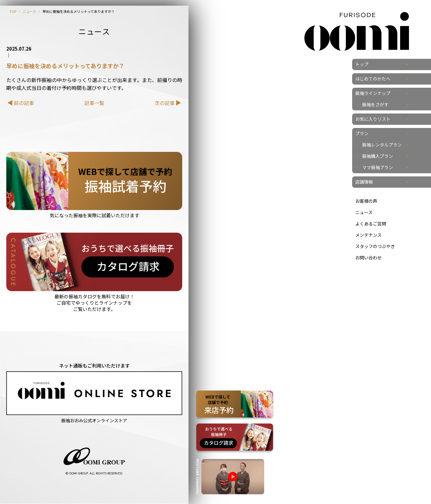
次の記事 (165, 103)
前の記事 (24, 103)
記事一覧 (94, 103)
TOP (13, 11)
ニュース (29, 11)
